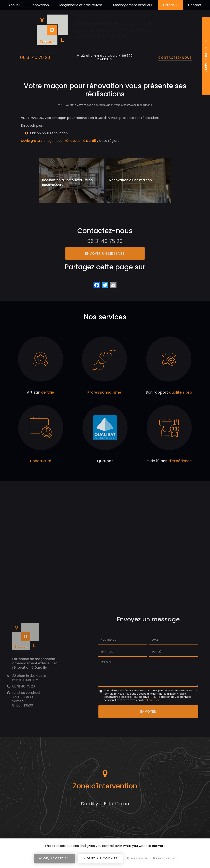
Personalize (137, 859)
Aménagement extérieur (133, 5)
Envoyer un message (105, 253)
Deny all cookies (100, 859)
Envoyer (148, 711)
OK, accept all (55, 859)
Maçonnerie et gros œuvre (81, 5)
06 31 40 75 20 (35, 57)
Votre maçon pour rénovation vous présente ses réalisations (114, 105)
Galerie (170, 5)
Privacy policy (165, 859)
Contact (195, 5)
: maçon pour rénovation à (60, 141)
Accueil (14, 5)
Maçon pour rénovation (49, 133)
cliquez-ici (152, 700)
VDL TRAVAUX (66, 105)
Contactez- (175, 58)
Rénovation (40, 5)
